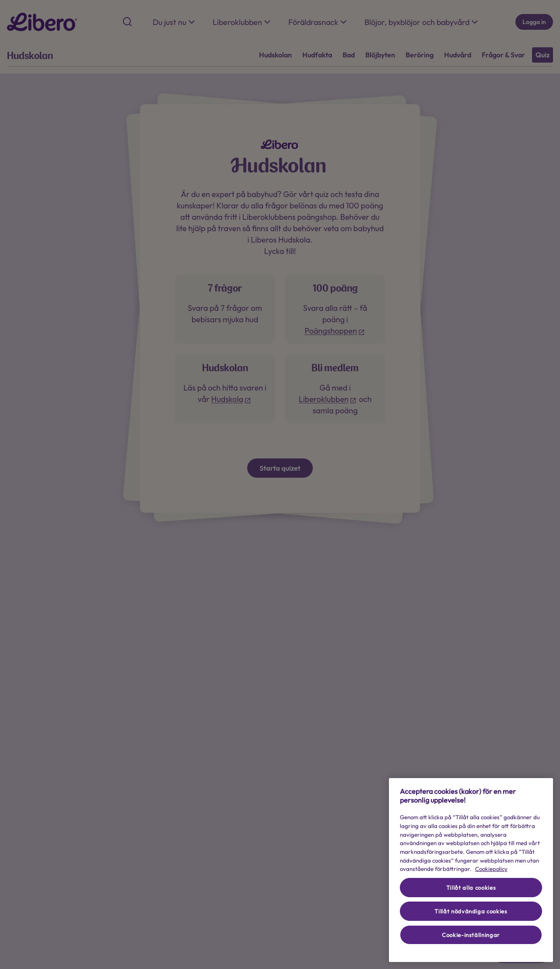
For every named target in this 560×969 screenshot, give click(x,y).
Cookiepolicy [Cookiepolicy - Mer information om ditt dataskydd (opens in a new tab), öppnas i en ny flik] (491, 869)
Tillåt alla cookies (471, 888)
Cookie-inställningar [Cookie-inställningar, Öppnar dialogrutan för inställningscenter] (471, 935)
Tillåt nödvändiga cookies (471, 911)
